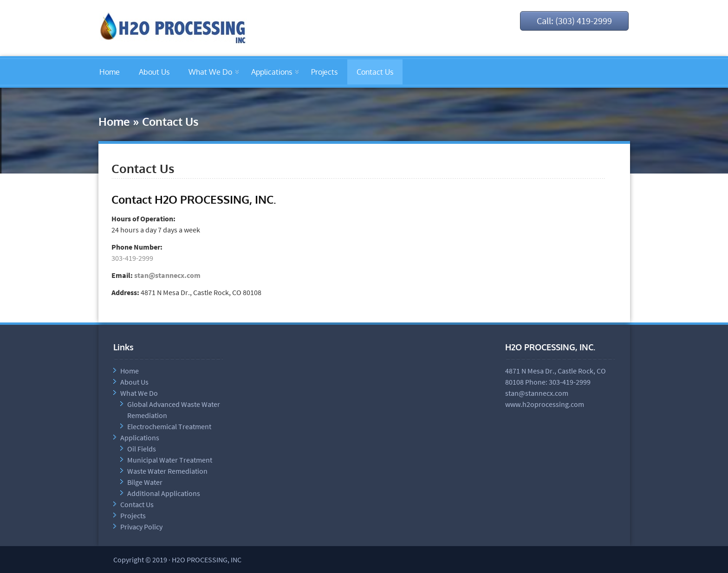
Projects (324, 72)
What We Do (210, 72)
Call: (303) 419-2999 (574, 21)
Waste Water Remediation (167, 471)
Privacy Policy (141, 527)
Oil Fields (142, 449)
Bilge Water (145, 482)
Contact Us (375, 72)
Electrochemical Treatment (169, 426)
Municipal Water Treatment (170, 460)
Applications (272, 72)
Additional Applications (164, 493)
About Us (154, 72)
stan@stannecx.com (167, 275)
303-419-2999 (132, 258)
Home (110, 72)
